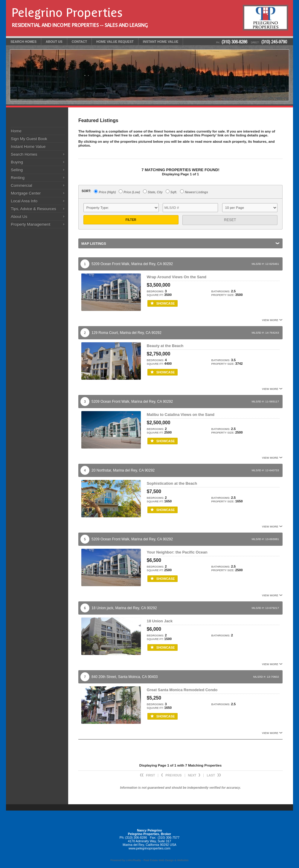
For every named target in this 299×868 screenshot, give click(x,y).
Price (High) (105, 192)
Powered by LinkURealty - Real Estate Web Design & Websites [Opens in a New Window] (149, 860)
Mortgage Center (26, 193)
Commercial (21, 185)
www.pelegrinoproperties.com (149, 848)
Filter (131, 220)
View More (272, 320)
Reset (230, 220)
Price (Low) (129, 192)
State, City (153, 192)
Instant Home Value (28, 146)
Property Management (30, 224)
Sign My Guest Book (29, 139)
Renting (18, 178)
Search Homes (24, 154)
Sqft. (171, 192)
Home (16, 131)
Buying (17, 162)
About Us (19, 216)
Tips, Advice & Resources (33, 209)
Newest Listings (194, 192)
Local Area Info (24, 201)
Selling (17, 170)
